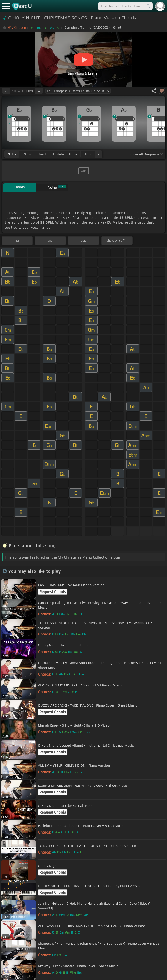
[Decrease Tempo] (6, 91)
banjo (73, 154)
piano (27, 154)
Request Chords (53, 592)
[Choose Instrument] (99, 154)
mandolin (58, 154)
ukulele (42, 154)
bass (88, 154)
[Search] (148, 6)
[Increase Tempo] (39, 91)
